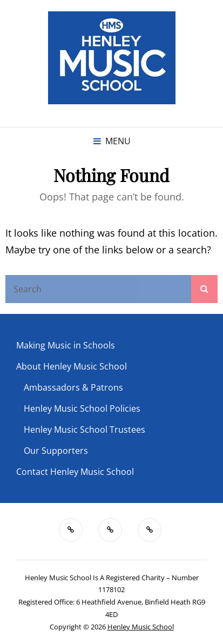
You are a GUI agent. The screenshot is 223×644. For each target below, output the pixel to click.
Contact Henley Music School (75, 472)
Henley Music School (141, 627)
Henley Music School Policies (82, 408)
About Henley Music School (72, 366)
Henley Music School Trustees (85, 430)
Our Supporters (56, 451)
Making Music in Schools (66, 345)
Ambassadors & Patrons (73, 387)
